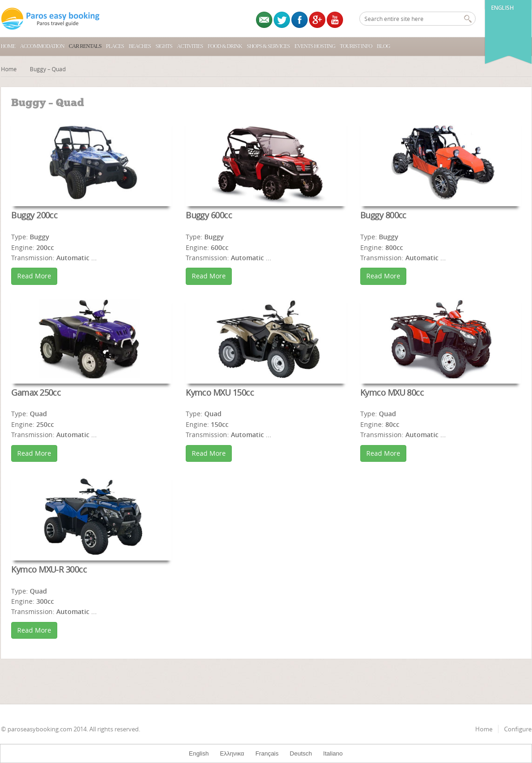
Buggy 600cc (209, 215)
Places (115, 46)
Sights (164, 46)
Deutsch (301, 753)
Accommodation (42, 46)
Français (267, 753)
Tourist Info (356, 46)
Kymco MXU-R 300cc (49, 569)
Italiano (333, 753)
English (502, 8)
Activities (190, 46)
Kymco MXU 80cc (392, 392)
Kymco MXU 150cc (220, 392)
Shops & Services (268, 46)
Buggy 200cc (34, 215)
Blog (383, 46)
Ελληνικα (232, 753)
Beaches (140, 46)
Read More (34, 276)
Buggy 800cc (383, 215)
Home (8, 46)
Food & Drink (225, 46)
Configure (518, 729)
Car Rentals (85, 46)
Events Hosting (315, 46)
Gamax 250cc (36, 392)
